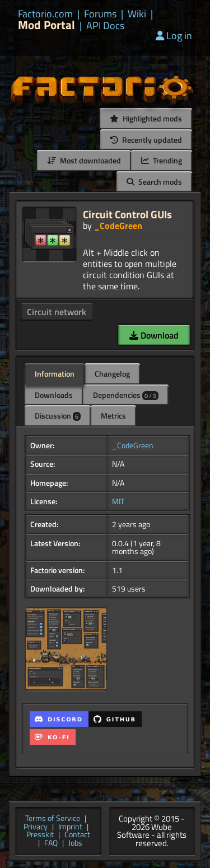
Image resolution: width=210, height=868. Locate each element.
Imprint (70, 827)
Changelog (112, 374)
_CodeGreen (118, 226)
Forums (100, 14)
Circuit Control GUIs (127, 214)
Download (154, 335)
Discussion (58, 416)
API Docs (105, 26)
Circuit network (57, 312)
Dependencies (126, 395)
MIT (118, 501)
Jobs (75, 844)
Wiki (137, 14)
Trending (162, 160)
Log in (174, 36)
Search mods (154, 182)
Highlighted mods (146, 118)
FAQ (51, 844)
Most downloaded (84, 160)
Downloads (54, 395)
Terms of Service (53, 819)
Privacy (36, 827)
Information (55, 374)
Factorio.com (45, 14)
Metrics (113, 416)
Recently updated (146, 140)
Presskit (40, 835)
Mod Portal (46, 25)
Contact (77, 835)
